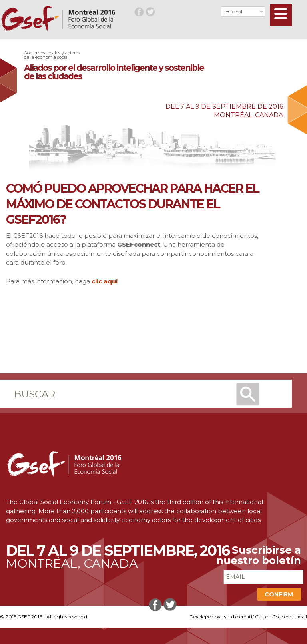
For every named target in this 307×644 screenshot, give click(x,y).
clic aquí (105, 281)
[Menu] (281, 15)
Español (234, 12)
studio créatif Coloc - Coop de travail (266, 617)
